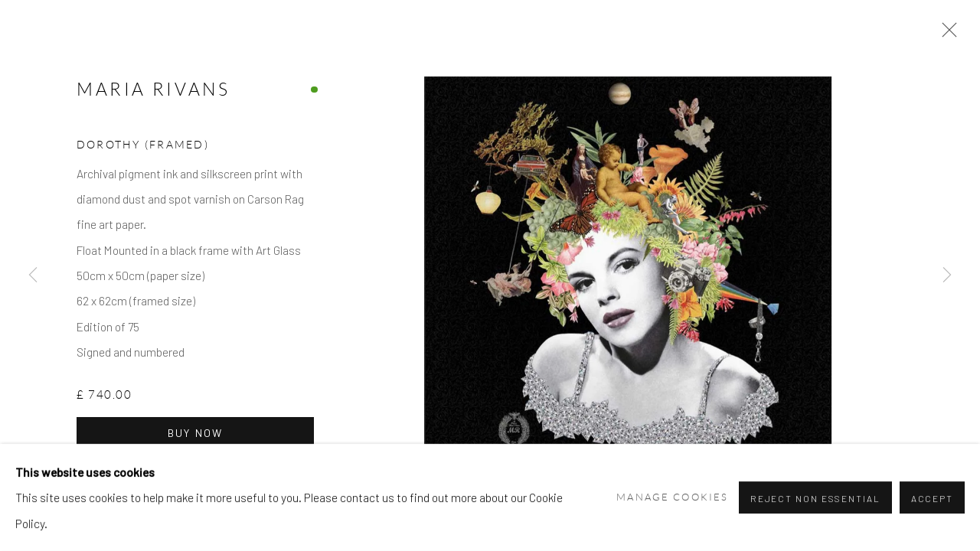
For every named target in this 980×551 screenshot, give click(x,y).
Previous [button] (33, 275)
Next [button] (947, 275)
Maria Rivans (153, 104)
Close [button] (964, 34)
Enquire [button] (253, 487)
